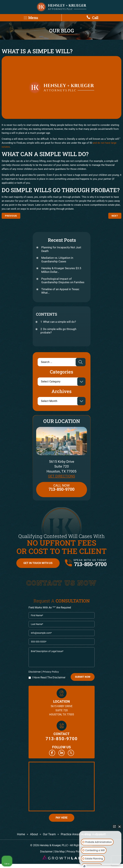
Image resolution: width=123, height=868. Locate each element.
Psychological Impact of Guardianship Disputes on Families (63, 281)
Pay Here (62, 818)
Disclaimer (35, 672)
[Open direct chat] (114, 827)
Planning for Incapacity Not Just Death (61, 249)
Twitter (71, 753)
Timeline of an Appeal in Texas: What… (60, 291)
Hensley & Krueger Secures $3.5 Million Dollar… (61, 270)
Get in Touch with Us (38, 563)
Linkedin (61, 753)
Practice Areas (70, 834)
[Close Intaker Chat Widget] (120, 827)
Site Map (60, 852)
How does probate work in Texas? (115, 216)
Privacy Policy (51, 672)
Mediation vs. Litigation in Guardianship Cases (57, 260)
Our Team (49, 834)
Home (21, 834)
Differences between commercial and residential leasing (11, 216)
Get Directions (61, 476)
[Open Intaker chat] (84, 866)
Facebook (52, 753)
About (34, 834)
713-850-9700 (90, 564)
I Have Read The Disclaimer (49, 678)
